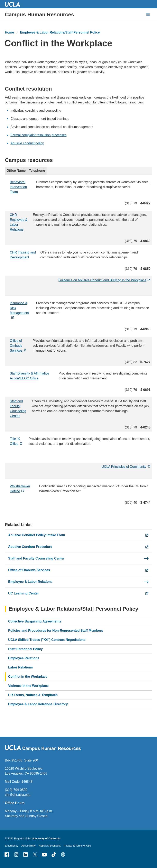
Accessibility (28, 846)
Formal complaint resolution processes (38, 135)
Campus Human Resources (39, 15)
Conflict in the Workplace (28, 677)
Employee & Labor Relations (30, 582)
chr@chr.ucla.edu (18, 795)
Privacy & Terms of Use (77, 846)
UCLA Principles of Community (124, 467)
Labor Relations (21, 667)
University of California (46, 838)
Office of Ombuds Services (16, 346)
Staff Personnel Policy (25, 649)
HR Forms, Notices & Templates (33, 695)
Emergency (12, 846)
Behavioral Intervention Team (18, 187)
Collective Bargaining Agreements (35, 621)
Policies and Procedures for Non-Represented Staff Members (56, 631)
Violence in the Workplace (28, 686)
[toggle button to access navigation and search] (148, 14)
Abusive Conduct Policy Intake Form (37, 535)
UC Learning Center (24, 593)
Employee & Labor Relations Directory (38, 704)
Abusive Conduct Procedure (30, 547)
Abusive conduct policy (27, 143)
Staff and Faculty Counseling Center (36, 558)
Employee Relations (24, 658)
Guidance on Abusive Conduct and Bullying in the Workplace (102, 280)
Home (9, 32)
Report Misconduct (50, 846)
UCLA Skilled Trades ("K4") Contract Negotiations (47, 640)
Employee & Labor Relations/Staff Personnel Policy (60, 32)
